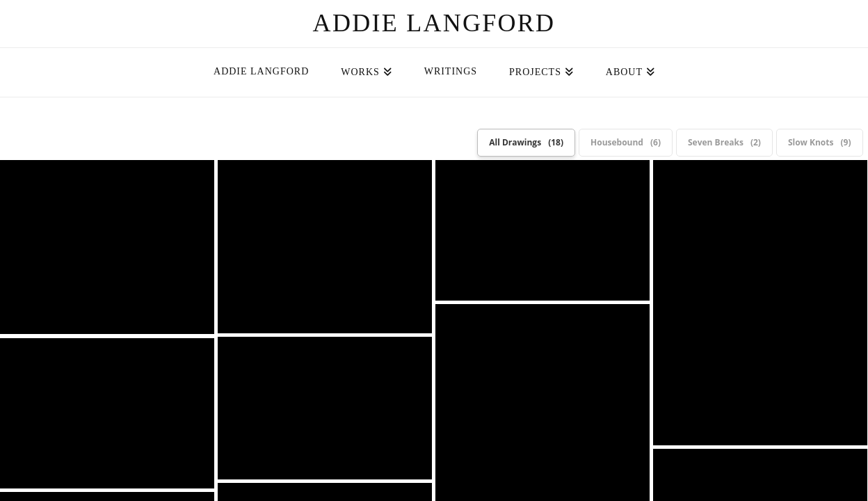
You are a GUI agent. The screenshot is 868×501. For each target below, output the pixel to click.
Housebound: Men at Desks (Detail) (325, 247)
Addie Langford (434, 23)
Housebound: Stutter (760, 303)
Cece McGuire (466, 403)
